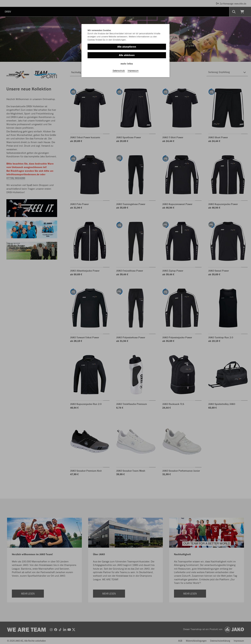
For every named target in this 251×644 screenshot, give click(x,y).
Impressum (133, 71)
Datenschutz (119, 71)
